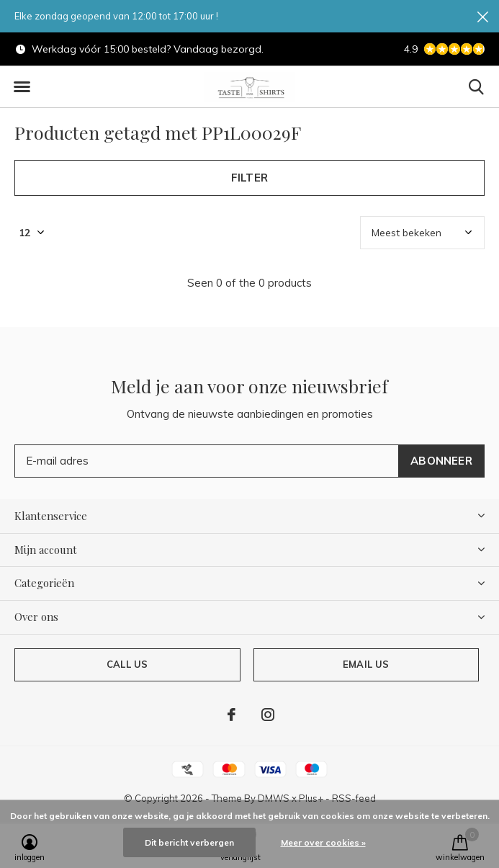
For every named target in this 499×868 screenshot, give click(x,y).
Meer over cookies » (323, 842)
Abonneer (441, 461)
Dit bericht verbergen (189, 842)
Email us (366, 664)
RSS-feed (354, 798)
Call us (127, 664)
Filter (249, 178)
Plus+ (311, 798)
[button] (22, 87)
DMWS (274, 798)
